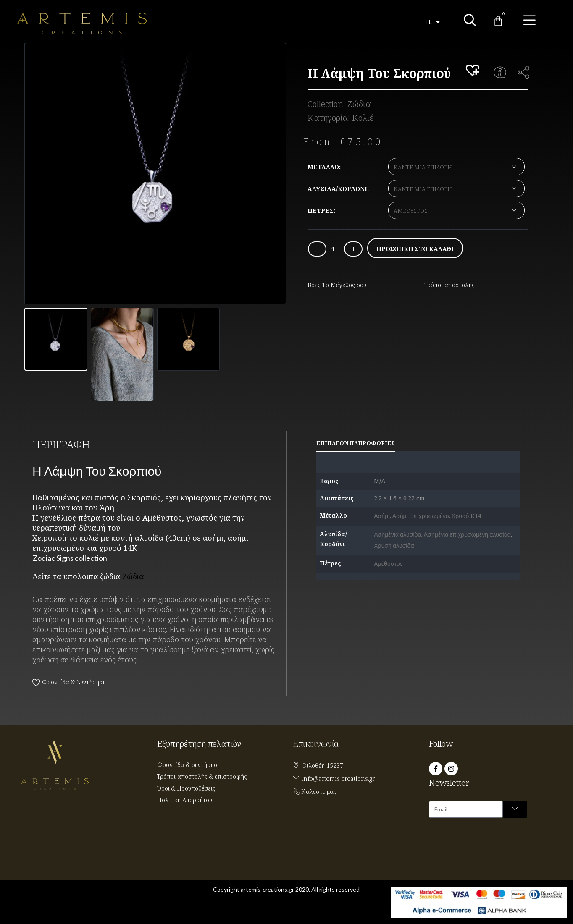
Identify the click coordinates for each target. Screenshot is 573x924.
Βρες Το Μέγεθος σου (337, 285)
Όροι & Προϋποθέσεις (186, 788)
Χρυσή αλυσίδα (394, 546)
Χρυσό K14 (467, 516)
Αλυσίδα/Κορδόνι (337, 189)
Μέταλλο (323, 167)
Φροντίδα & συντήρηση (189, 765)
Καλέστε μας (319, 792)
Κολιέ (363, 118)
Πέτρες (321, 211)
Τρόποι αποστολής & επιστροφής (202, 776)
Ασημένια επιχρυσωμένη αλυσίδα (467, 534)
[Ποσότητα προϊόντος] (333, 249)
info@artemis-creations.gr (338, 779)
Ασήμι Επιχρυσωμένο (421, 516)
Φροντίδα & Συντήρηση (74, 682)
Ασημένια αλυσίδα (397, 534)
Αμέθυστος (388, 564)
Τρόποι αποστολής (449, 285)
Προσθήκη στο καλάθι (415, 249)
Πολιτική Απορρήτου (185, 800)
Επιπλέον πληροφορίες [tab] (356, 443)
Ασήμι (382, 516)
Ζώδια (359, 104)
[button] (474, 71)
